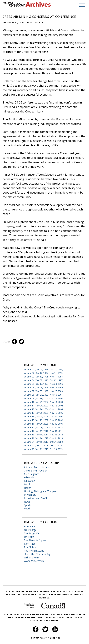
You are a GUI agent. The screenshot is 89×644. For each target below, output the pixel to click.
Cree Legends (32, 474)
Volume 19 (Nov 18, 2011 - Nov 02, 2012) (44, 435)
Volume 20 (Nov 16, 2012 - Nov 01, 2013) (44, 438)
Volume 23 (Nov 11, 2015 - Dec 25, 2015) (44, 449)
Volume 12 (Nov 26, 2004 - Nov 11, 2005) (44, 409)
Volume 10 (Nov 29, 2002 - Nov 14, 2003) (44, 402)
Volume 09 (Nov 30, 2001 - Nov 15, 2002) (44, 398)
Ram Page (30, 544)
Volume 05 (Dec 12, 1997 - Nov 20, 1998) (44, 384)
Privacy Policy (40, 638)
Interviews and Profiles (37, 498)
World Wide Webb (34, 561)
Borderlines (30, 526)
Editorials (29, 477)
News (27, 502)
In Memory (30, 495)
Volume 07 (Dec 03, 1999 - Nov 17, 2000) (44, 391)
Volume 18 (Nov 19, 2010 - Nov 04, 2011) (44, 431)
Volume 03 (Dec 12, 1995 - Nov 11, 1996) (44, 377)
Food (27, 484)
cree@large (30, 530)
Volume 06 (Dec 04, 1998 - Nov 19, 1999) (44, 388)
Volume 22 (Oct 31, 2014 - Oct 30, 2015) (43, 446)
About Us (55, 638)
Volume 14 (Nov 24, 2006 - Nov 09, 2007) (44, 417)
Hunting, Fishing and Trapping (41, 491)
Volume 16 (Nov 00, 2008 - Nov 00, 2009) (44, 424)
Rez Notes (30, 547)
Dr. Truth (29, 537)
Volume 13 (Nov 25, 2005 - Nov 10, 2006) (44, 413)
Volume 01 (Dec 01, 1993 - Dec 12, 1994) (43, 369)
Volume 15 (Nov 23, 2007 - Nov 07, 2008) (44, 420)
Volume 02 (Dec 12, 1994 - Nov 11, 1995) (44, 373)
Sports (28, 505)
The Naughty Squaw (35, 540)
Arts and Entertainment (37, 467)
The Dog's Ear (32, 533)
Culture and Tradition (36, 471)
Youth (27, 508)
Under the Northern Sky (37, 554)
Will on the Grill (32, 557)
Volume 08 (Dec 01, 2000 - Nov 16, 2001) (44, 395)
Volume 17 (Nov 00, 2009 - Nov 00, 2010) (44, 427)
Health (28, 488)
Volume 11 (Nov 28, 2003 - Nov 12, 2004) (44, 406)
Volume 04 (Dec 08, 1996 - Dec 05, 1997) (43, 380)
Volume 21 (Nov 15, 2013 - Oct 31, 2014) (43, 442)
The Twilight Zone (34, 551)
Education (29, 481)
